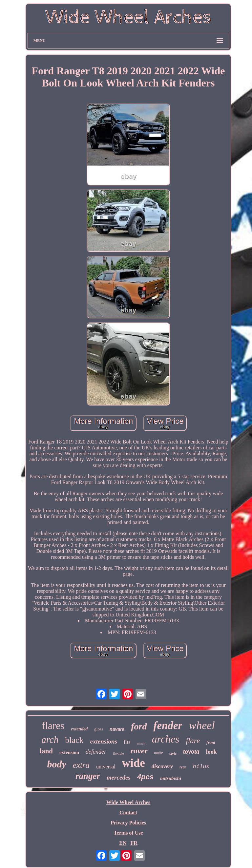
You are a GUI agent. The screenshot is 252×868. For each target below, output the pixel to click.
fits (127, 742)
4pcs (145, 777)
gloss (99, 729)
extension (69, 752)
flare (193, 741)
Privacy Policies (128, 823)
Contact (128, 812)
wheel (202, 725)
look (211, 752)
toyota (191, 751)
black (74, 740)
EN (123, 843)
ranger (88, 776)
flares (53, 726)
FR (134, 843)
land (46, 751)
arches (165, 739)
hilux (201, 767)
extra (81, 765)
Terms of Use (128, 833)
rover (139, 751)
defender (96, 752)
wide (134, 763)
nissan (141, 743)
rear (183, 767)
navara (117, 729)
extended (79, 729)
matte (159, 753)
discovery (162, 766)
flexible (118, 753)
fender (168, 726)
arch (50, 740)
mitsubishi (171, 778)
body (56, 764)
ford (139, 726)
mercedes (119, 777)
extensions (104, 741)
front (211, 742)
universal (106, 767)
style (173, 753)
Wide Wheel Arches (128, 802)
